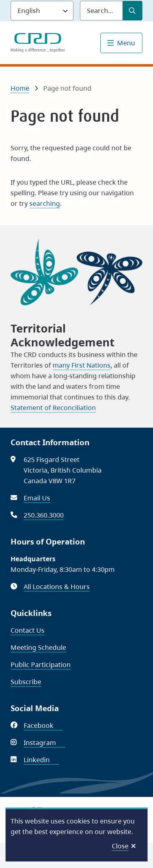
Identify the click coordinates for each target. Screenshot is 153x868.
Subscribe (26, 682)
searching (45, 203)
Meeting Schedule (38, 647)
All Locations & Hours (57, 587)
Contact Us (28, 630)
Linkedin (41, 760)
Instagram (44, 743)
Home (20, 88)
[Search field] (101, 11)
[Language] (42, 11)
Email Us (37, 498)
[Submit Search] (133, 11)
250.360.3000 (44, 515)
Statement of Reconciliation (53, 408)
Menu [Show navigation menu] (126, 43)
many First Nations (82, 365)
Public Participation (41, 665)
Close (120, 846)
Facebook (43, 725)
